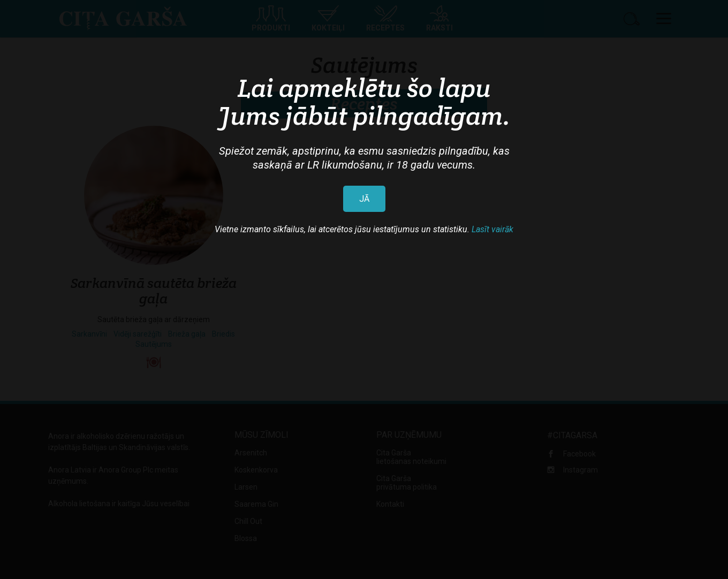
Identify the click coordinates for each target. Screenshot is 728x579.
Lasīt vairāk (492, 229)
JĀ (364, 199)
